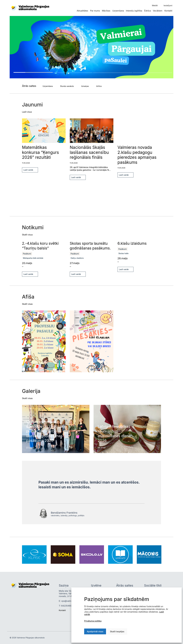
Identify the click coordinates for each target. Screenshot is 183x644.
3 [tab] (113, 73)
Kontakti (168, 11)
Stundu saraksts (67, 86)
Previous (10, 120)
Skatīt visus (28, 235)
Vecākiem (158, 11)
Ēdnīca (148, 11)
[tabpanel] (92, 47)
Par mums (95, 11)
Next (10, 128)
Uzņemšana (118, 11)
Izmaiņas (85, 86)
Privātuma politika (93, 621)
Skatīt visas (28, 304)
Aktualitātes (82, 11)
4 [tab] (152, 73)
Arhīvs (99, 86)
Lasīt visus (27, 112)
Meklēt (155, 5)
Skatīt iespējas (117, 632)
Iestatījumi (168, 5)
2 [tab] (73, 73)
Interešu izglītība (134, 11)
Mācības (106, 11)
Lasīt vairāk (28, 170)
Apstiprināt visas (95, 632)
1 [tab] (33, 72)
